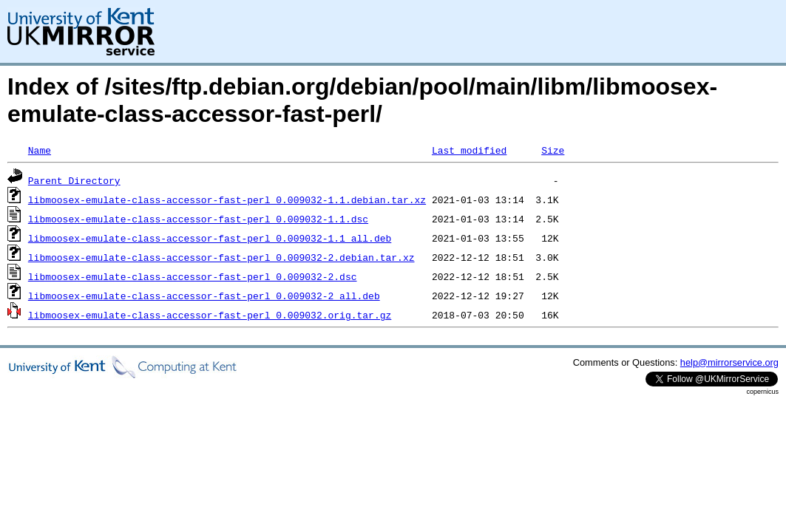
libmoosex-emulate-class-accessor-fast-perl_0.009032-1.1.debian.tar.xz (227, 199)
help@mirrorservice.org (729, 362)
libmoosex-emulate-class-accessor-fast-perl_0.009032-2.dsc (193, 276)
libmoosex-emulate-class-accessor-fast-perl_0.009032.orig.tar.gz (210, 315)
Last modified (469, 150)
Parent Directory (74, 180)
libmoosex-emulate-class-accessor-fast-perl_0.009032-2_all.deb (204, 296)
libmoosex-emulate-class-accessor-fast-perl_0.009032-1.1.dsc (198, 219)
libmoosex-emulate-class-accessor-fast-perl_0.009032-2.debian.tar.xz (221, 257)
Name (40, 150)
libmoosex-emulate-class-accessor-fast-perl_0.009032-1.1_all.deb (210, 238)
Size (553, 150)
